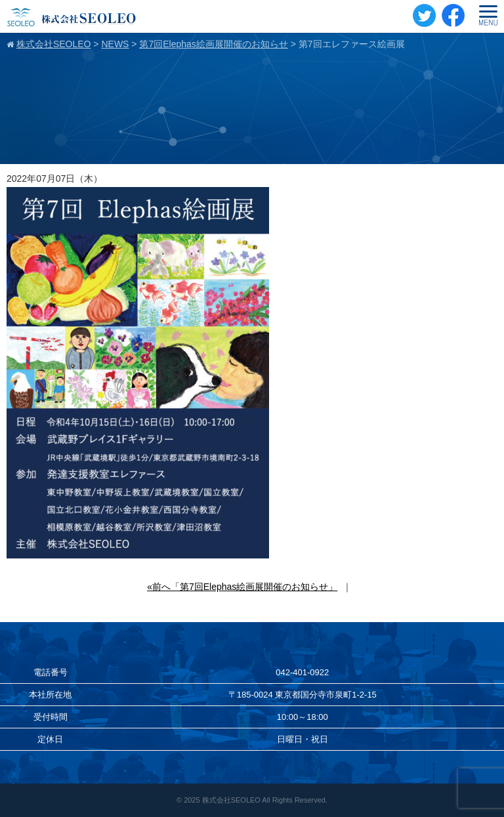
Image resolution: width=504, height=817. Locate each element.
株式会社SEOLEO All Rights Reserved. (265, 800)
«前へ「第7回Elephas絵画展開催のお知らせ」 (242, 587)
